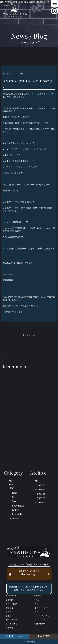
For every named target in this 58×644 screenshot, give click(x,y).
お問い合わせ (11, 620)
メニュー (37, 600)
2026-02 (41, 485)
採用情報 (9, 628)
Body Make (18, 506)
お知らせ (9, 608)
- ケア (36, 612)
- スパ (36, 604)
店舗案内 (9, 600)
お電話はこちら (15, 636)
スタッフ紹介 (11, 604)
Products (17, 514)
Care (15, 497)
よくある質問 (11, 623)
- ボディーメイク (40, 608)
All (10, 481)
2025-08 (41, 502)
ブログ (9, 612)
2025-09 (41, 498)
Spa (14, 501)
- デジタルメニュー (42, 620)
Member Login (29, 572)
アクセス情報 (29, 642)
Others (16, 518)
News (12, 484)
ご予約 (9, 616)
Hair (14, 493)
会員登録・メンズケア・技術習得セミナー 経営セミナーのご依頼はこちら (29, 588)
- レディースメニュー (42, 616)
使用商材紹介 (39, 623)
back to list (29, 335)
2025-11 (41, 489)
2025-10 (41, 494)
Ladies (16, 510)
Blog (11, 488)
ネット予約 (43, 636)
